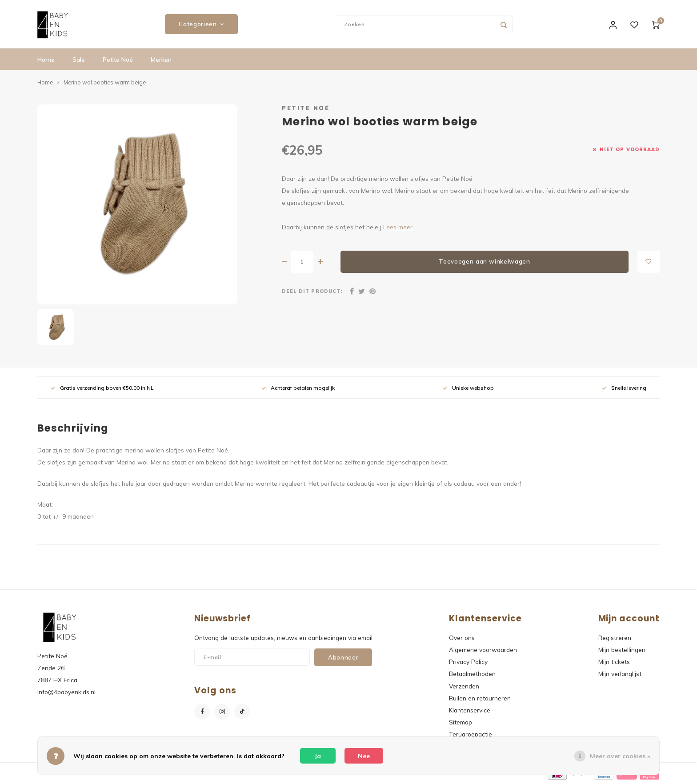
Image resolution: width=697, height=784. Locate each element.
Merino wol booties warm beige (105, 83)
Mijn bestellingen (622, 650)
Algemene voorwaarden (483, 650)
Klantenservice (470, 710)
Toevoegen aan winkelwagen (485, 262)
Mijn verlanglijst (620, 674)
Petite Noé (118, 60)
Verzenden (464, 686)
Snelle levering (624, 388)
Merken (161, 60)
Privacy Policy (468, 662)
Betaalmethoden (472, 674)
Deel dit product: (312, 291)
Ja (318, 756)
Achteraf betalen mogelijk (298, 388)
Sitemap (461, 722)
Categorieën (201, 24)
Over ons (462, 638)
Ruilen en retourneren (480, 698)
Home (46, 60)
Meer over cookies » (620, 756)
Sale (79, 60)
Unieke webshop (468, 388)
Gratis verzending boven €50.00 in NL (102, 388)
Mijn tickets (614, 662)
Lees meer (398, 227)
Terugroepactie (471, 734)
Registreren (615, 638)
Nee (364, 756)
